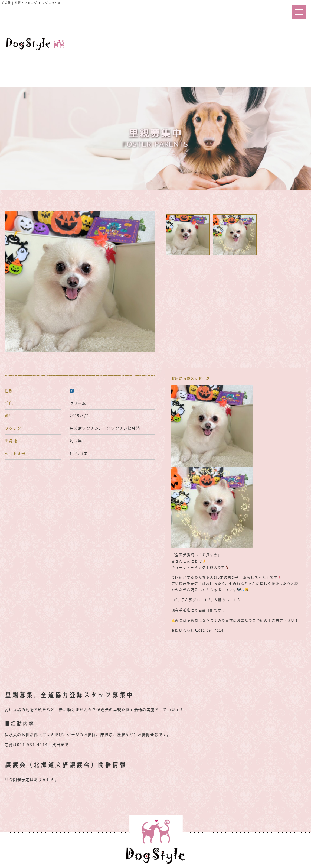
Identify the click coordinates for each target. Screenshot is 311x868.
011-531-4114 (32, 744)
